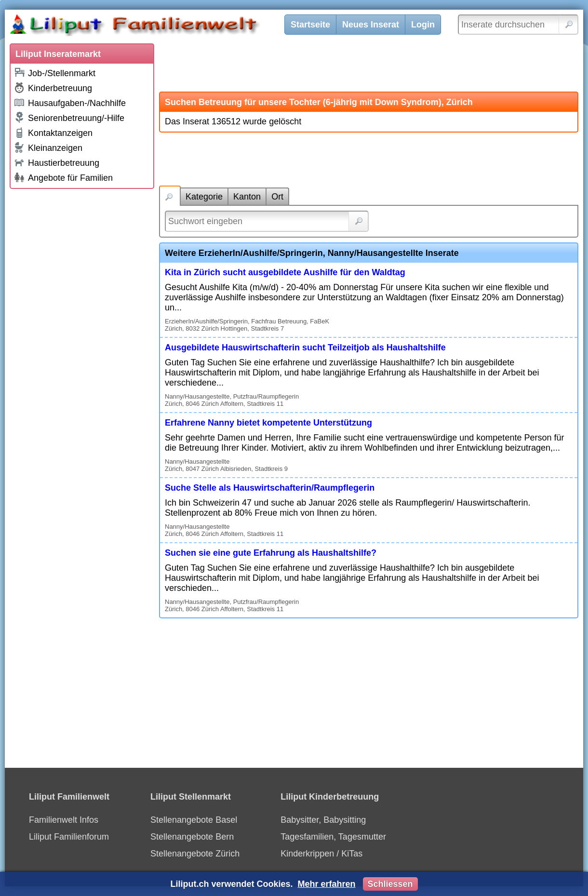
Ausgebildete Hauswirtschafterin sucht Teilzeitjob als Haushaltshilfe (305, 348)
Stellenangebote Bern (192, 837)
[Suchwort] (267, 221)
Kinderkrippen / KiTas (321, 854)
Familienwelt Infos (64, 820)
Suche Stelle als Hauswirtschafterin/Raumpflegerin (270, 488)
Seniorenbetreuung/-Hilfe (69, 118)
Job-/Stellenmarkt (54, 73)
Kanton (247, 197)
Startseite (310, 25)
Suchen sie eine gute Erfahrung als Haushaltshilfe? (271, 553)
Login (423, 25)
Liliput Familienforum (69, 837)
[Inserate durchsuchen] (518, 25)
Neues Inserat (371, 25)
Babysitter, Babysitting (323, 820)
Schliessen (390, 884)
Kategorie (204, 197)
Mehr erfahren (326, 884)
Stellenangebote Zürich (195, 854)
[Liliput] (152, 27)
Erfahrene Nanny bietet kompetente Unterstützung (268, 423)
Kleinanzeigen (48, 147)
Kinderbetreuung (53, 88)
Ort (277, 197)
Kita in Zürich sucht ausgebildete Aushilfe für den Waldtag (285, 272)
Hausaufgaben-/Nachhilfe (70, 102)
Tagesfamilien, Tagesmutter (333, 837)
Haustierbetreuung (56, 162)
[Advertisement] (82, 338)
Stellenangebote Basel (194, 820)
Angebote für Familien (63, 177)
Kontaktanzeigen (53, 133)
